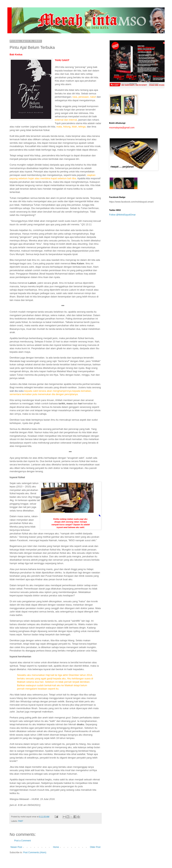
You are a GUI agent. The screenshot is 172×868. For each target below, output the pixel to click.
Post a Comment (22, 841)
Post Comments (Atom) (35, 852)
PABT (21, 821)
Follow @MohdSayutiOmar (122, 215)
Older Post (95, 847)
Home (56, 847)
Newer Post (16, 847)
